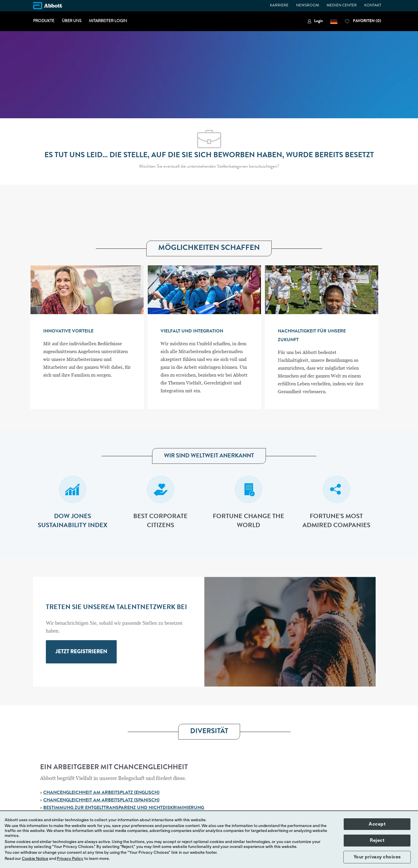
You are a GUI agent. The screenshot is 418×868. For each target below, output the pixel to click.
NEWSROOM (308, 6)
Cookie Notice (35, 859)
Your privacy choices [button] (377, 857)
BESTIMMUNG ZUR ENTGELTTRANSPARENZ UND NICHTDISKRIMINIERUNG (124, 808)
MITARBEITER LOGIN (108, 21)
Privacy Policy (70, 859)
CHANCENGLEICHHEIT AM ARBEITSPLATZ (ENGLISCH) (101, 793)
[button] (334, 21)
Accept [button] (377, 824)
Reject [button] (377, 840)
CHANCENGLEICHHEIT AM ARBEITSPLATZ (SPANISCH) (101, 801)
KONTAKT (373, 6)
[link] (315, 21)
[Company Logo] (48, 6)
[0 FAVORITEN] (363, 21)
